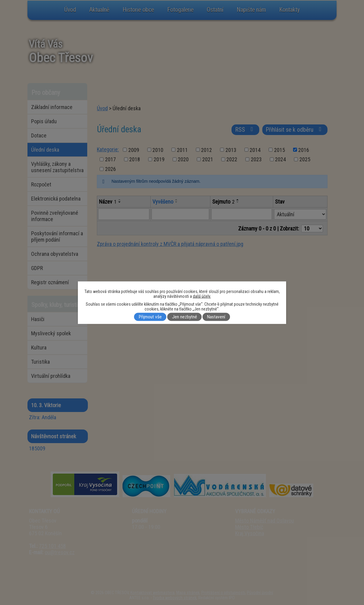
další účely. (202, 296)
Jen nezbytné (185, 317)
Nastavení (216, 317)
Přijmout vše (150, 317)
